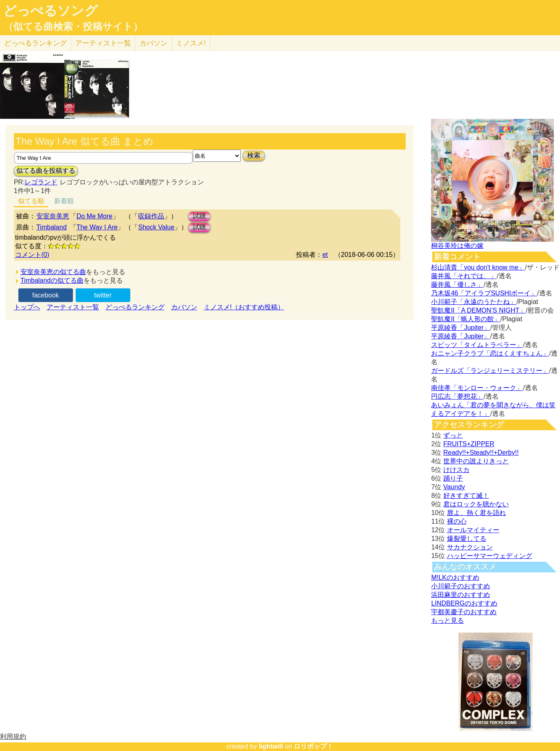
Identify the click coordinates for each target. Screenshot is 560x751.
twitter (103, 295)
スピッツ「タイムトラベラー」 (477, 345)
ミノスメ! (191, 43)
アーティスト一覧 (73, 307)
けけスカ (456, 470)
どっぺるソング (51, 11)
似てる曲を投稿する (46, 171)
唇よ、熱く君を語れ (476, 513)
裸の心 (457, 521)
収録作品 (151, 216)
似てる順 (31, 201)
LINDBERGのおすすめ (464, 603)
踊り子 (453, 478)
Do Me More (95, 216)
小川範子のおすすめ (461, 586)
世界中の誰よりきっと (476, 461)
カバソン (154, 43)
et (325, 255)
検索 (254, 155)
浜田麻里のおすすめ (461, 595)
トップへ (27, 307)
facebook (46, 295)
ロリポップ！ (314, 746)
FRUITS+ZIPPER (469, 444)
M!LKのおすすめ (455, 577)
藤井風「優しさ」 (457, 285)
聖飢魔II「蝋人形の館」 (466, 319)
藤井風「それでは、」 (464, 276)
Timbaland (52, 227)
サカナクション (470, 547)
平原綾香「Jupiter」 (461, 328)
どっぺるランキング (135, 307)
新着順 (64, 201)
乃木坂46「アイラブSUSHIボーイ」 (484, 293)
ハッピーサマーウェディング (490, 556)
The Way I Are (97, 227)
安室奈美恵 (53, 216)
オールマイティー (473, 530)
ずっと (453, 435)
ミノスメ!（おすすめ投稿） (244, 307)
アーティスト (103, 43)
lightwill (271, 746)
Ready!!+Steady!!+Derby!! (481, 453)
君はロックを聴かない (476, 504)
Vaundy (454, 487)
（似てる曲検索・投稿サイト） (73, 27)
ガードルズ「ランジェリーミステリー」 (490, 371)
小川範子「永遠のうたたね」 (474, 302)
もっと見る (447, 621)
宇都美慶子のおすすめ (464, 612)
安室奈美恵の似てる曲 (53, 272)
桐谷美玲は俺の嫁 (457, 246)
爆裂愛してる (467, 539)
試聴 (199, 216)
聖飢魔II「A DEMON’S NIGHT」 (478, 310)
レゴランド (41, 182)
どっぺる (35, 43)
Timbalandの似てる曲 (52, 280)
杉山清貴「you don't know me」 (478, 267)
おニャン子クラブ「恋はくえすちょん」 (490, 353)
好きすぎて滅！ (466, 496)
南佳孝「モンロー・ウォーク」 (477, 388)
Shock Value (156, 227)
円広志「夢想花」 (457, 396)
